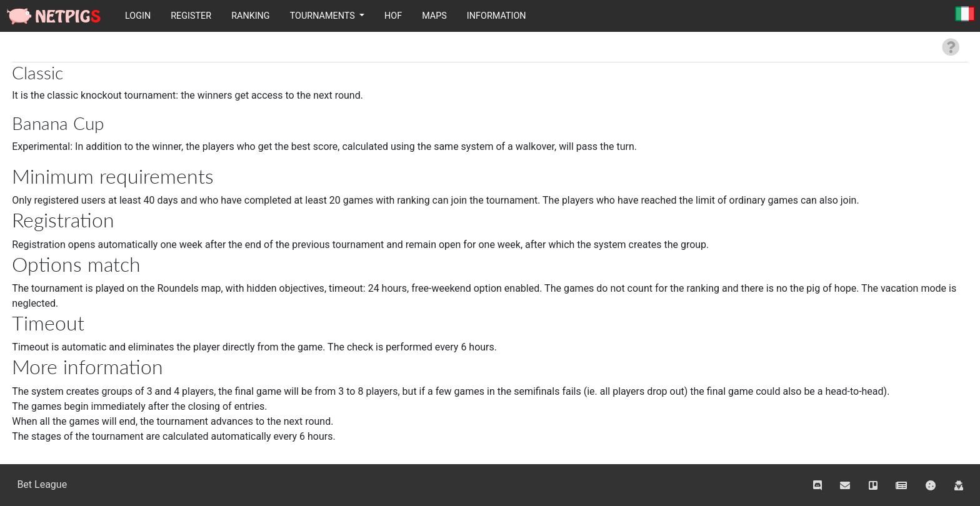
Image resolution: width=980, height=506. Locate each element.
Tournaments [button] (324, 16)
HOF (393, 16)
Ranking (251, 16)
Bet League (42, 484)
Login (138, 16)
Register (191, 16)
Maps (434, 16)
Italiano (965, 15)
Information (497, 16)
